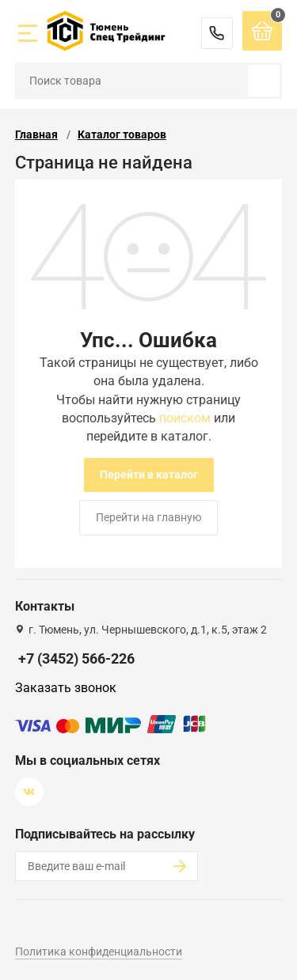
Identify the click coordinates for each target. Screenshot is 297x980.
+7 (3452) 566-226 (217, 33)
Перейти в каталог (149, 475)
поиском (185, 418)
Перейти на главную (148, 517)
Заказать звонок (66, 688)
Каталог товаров (122, 134)
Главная (36, 134)
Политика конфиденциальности (99, 952)
